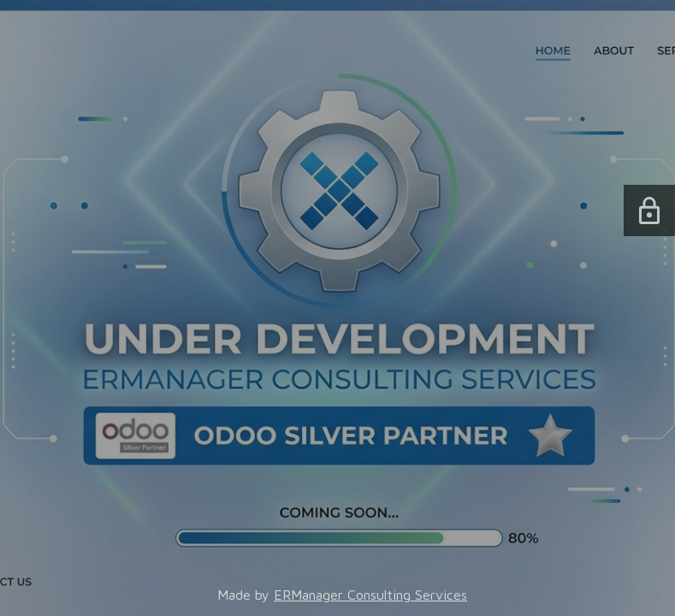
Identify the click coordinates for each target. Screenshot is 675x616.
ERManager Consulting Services (370, 595)
